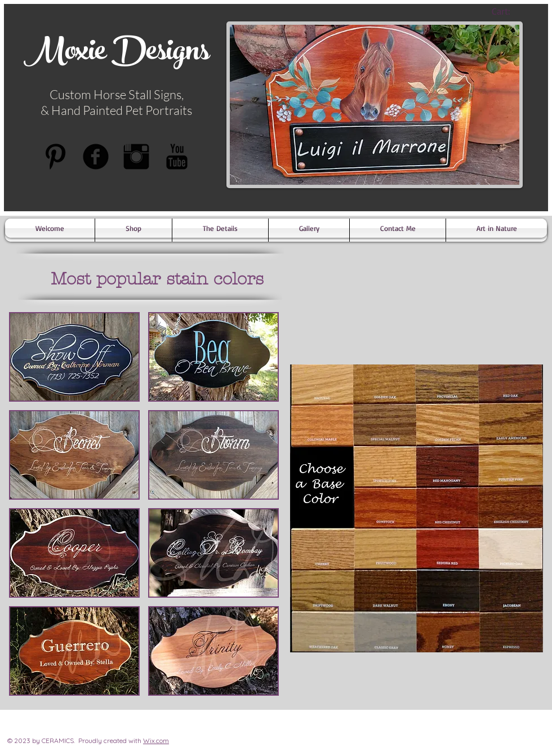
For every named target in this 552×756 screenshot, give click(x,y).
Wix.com (156, 741)
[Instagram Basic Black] (136, 157)
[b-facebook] (96, 157)
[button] (74, 357)
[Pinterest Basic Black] (55, 157)
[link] (510, 11)
